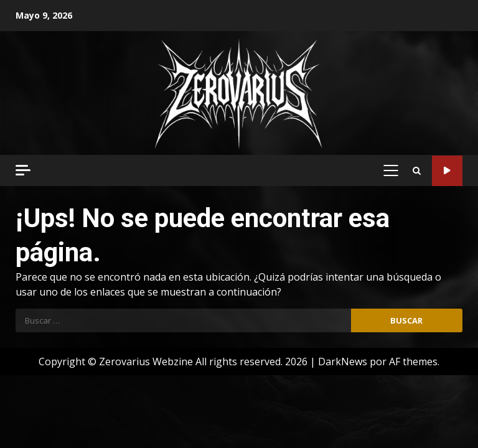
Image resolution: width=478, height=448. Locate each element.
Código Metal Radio (447, 171)
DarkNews (343, 362)
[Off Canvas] (23, 170)
